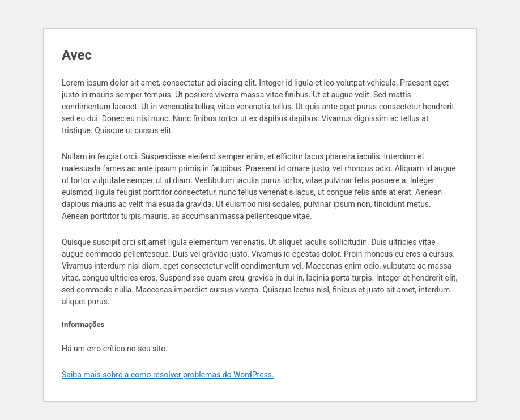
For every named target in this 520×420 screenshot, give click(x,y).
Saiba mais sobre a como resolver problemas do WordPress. (168, 375)
